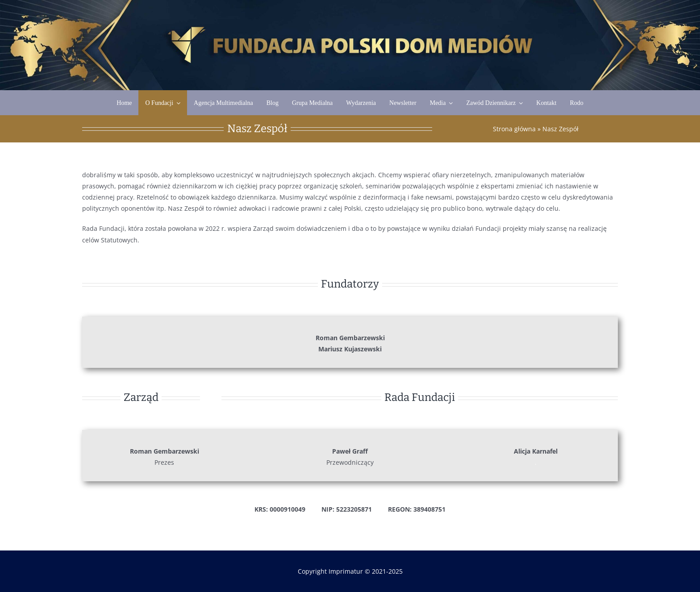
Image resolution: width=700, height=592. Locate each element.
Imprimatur (346, 571)
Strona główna (514, 129)
